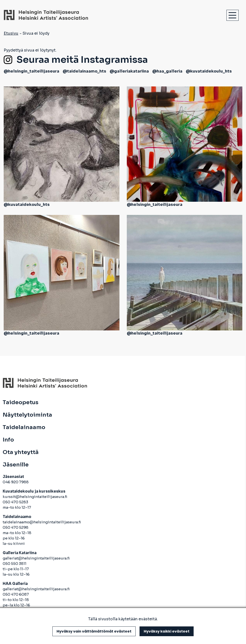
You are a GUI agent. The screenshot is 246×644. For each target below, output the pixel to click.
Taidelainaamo (24, 427)
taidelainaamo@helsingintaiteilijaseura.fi (42, 522)
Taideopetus (21, 402)
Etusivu (11, 33)
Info (8, 440)
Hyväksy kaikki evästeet (167, 631)
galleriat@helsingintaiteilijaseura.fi (37, 558)
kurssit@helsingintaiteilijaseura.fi (35, 497)
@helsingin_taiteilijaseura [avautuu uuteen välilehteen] (31, 71)
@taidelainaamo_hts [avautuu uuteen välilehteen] (84, 71)
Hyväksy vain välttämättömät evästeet (94, 631)
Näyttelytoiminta (27, 415)
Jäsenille (16, 465)
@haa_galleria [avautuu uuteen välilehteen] (167, 71)
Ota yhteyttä (21, 452)
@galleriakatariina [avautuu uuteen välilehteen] (129, 71)
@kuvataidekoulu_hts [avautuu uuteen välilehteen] (209, 71)
